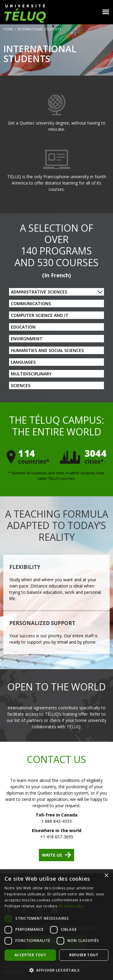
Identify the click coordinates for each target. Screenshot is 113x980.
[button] (56, 970)
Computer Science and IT (40, 315)
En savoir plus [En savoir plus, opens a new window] (71, 906)
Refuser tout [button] (84, 955)
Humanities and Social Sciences (47, 350)
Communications (31, 304)
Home (8, 29)
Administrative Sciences (39, 292)
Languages (23, 362)
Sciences (21, 385)
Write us (52, 855)
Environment (27, 339)
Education (23, 327)
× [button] (106, 876)
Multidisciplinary (31, 374)
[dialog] (56, 925)
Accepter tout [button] (30, 955)
